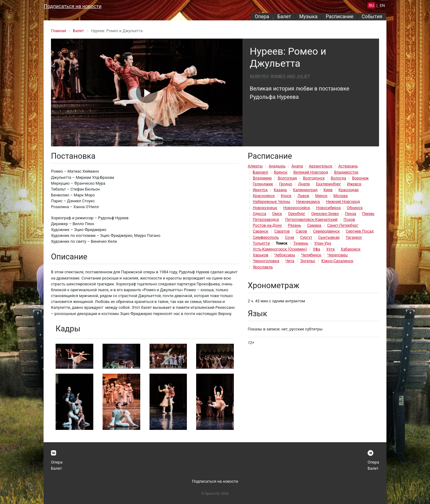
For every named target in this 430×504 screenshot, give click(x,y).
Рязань (295, 225)
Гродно (286, 184)
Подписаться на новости (73, 6)
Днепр (304, 184)
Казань (280, 190)
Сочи (289, 237)
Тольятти (261, 243)
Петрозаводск (266, 219)
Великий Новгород (311, 172)
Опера (262, 17)
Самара (314, 225)
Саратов (282, 231)
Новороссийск (297, 208)
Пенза (350, 214)
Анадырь (277, 166)
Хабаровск (351, 249)
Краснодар (349, 190)
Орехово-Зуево (325, 214)
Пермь (368, 214)
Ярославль (263, 267)
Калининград (305, 190)
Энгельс (308, 261)
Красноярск (264, 196)
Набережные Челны (271, 202)
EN (382, 5)
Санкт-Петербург (343, 225)
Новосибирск (328, 208)
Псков (349, 219)
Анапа (297, 166)
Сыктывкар (329, 237)
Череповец (337, 255)
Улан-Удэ (323, 243)
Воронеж (360, 178)
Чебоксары (285, 255)
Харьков (261, 255)
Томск (282, 243)
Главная (59, 31)
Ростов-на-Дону (267, 225)
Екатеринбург (329, 184)
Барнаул (260, 172)
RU (371, 5)
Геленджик (263, 184)
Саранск (260, 231)
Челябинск (311, 255)
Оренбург (297, 214)
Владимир (262, 178)
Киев (328, 190)
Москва (340, 196)
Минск (321, 196)
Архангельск (321, 166)
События (372, 17)
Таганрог (354, 237)
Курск (286, 196)
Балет (284, 17)
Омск (277, 214)
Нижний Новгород (343, 202)
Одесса (259, 214)
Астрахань (348, 166)
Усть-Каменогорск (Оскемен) (280, 249)
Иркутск (260, 190)
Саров (301, 231)
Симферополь (266, 237)
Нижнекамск (308, 202)
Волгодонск (314, 178)
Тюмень (301, 243)
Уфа (317, 249)
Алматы (255, 166)
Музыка (308, 17)
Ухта (330, 249)
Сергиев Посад (360, 231)
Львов (303, 196)
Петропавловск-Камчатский (311, 219)
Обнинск (355, 208)
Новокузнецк (265, 208)
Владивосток (346, 172)
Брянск (281, 172)
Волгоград (287, 178)
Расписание (340, 17)
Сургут (306, 237)
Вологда (339, 178)
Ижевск (354, 184)
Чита (290, 261)
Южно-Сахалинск (337, 261)
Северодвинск (326, 231)
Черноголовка (266, 261)
